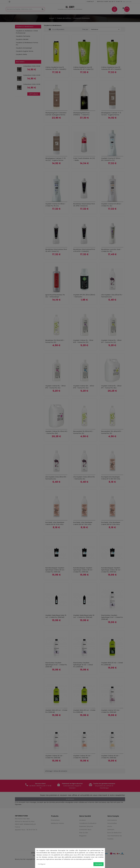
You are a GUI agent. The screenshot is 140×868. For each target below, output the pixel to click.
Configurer (42, 864)
